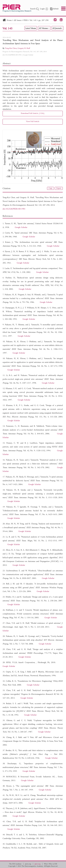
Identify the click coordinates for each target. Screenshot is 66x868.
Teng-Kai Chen (11, 48)
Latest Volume (31, 28)
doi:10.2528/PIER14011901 (12, 55)
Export (59, 188)
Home (9, 20)
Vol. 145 (33, 20)
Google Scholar (28, 55)
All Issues (18, 20)
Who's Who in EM (50, 864)
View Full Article (33, 122)
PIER (26, 20)
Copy (50, 188)
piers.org (28, 864)
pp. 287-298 (43, 20)
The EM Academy (15, 864)
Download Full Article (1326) (33, 113)
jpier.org (38, 864)
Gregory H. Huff (24, 48)
